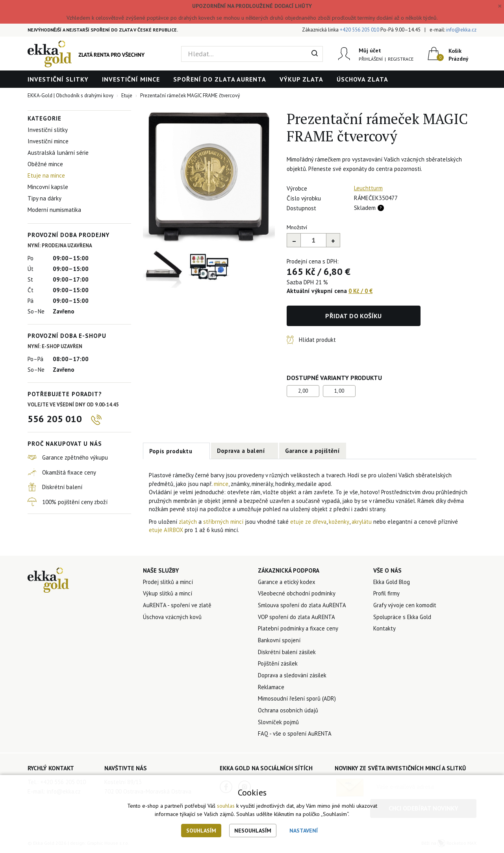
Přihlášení (371, 59)
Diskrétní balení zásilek (288, 653)
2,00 (303, 391)
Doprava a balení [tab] (241, 451)
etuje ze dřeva (309, 522)
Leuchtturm (368, 188)
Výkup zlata (301, 79)
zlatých (189, 522)
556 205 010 (55, 419)
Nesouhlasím (253, 831)
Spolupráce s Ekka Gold (403, 617)
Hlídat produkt (317, 340)
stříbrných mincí (224, 522)
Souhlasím (201, 831)
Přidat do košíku (353, 316)
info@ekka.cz (461, 30)
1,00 (339, 391)
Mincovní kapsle (48, 187)
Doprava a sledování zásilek (294, 676)
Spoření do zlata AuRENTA (220, 79)
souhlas (226, 806)
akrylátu (364, 522)
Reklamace (272, 688)
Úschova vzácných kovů (173, 617)
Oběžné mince (45, 164)
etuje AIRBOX (166, 530)
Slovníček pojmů (279, 724)
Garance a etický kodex (287, 582)
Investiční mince (131, 79)
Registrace (401, 59)
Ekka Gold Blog (392, 582)
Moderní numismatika (54, 210)
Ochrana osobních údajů (289, 712)
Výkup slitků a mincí (168, 594)
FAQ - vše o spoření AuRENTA (295, 735)
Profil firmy (387, 594)
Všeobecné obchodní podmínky (297, 594)
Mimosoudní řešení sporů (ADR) (297, 700)
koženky (340, 522)
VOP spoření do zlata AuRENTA (297, 617)
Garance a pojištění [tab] (313, 451)
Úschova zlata (362, 79)
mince (221, 484)
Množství (297, 227)
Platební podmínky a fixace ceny (299, 629)
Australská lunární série (58, 153)
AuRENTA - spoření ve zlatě (178, 605)
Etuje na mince (46, 175)
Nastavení (304, 831)
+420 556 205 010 (359, 30)
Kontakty (385, 629)
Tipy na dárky (44, 198)
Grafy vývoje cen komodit (405, 605)
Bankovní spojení (279, 641)
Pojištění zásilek (278, 665)
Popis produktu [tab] (171, 451)
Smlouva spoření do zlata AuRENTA (303, 605)
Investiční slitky (58, 79)
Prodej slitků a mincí (168, 582)
